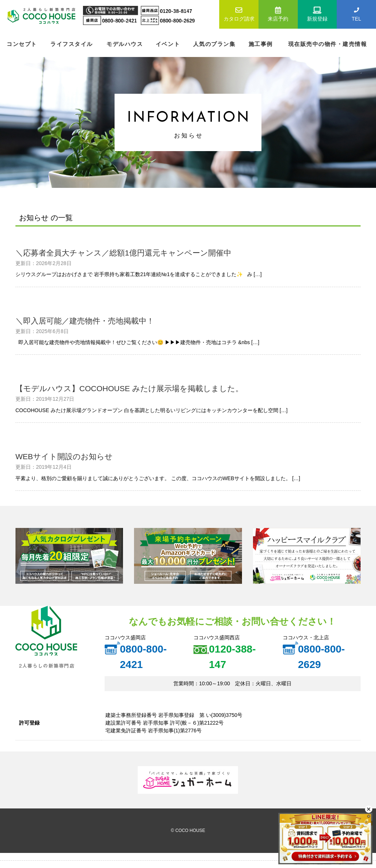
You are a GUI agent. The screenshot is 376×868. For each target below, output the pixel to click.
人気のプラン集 (214, 44)
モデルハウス (125, 44)
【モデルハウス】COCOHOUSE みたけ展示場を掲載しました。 (129, 388)
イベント (168, 44)
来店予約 (278, 14)
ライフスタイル (72, 44)
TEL (356, 14)
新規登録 (317, 14)
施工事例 (261, 44)
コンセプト (22, 44)
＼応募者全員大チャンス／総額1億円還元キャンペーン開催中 (123, 253)
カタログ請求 (239, 14)
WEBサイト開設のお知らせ (64, 456)
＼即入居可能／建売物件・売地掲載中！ (85, 321)
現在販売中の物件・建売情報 (328, 44)
